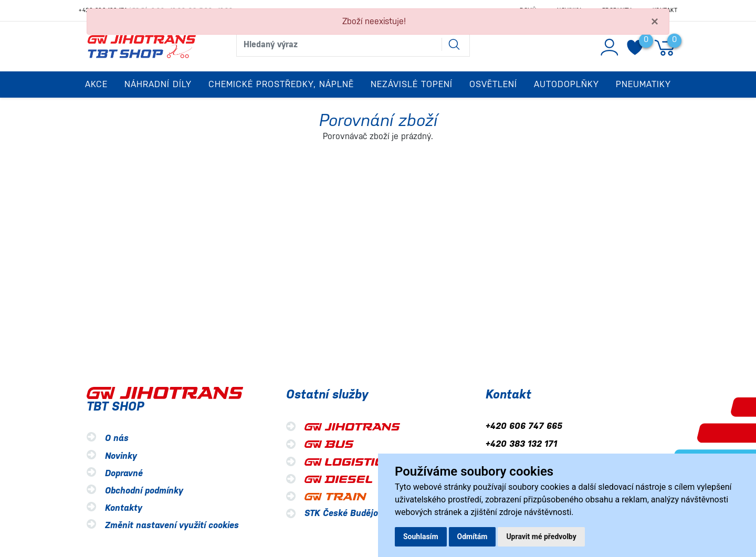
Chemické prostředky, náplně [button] (281, 84)
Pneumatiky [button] (643, 84)
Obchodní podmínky (144, 491)
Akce (96, 84)
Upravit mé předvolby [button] (541, 537)
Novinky (121, 456)
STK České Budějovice (349, 513)
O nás (117, 439)
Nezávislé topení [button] (412, 84)
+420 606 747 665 (524, 427)
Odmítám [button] (472, 537)
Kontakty (124, 508)
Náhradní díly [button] (158, 84)
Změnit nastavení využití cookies (172, 525)
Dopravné (124, 473)
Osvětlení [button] (493, 84)
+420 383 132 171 (521, 444)
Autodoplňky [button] (566, 84)
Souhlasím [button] (421, 537)
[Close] (655, 22)
